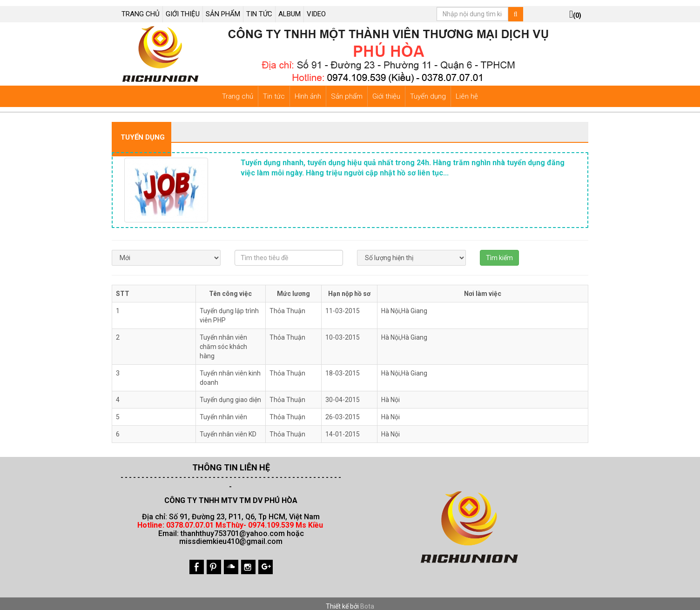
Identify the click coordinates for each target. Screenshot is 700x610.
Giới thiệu (386, 90)
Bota (367, 600)
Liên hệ (467, 90)
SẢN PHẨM (223, 8)
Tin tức (274, 90)
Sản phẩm (347, 90)
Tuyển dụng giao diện (230, 394)
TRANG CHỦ (141, 8)
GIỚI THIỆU (183, 8)
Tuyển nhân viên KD (228, 428)
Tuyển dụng (428, 90)
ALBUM (289, 8)
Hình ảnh (308, 90)
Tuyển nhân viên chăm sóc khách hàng (223, 341)
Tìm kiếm (499, 252)
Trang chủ (238, 90)
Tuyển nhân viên (223, 411)
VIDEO (316, 8)
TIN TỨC (259, 8)
